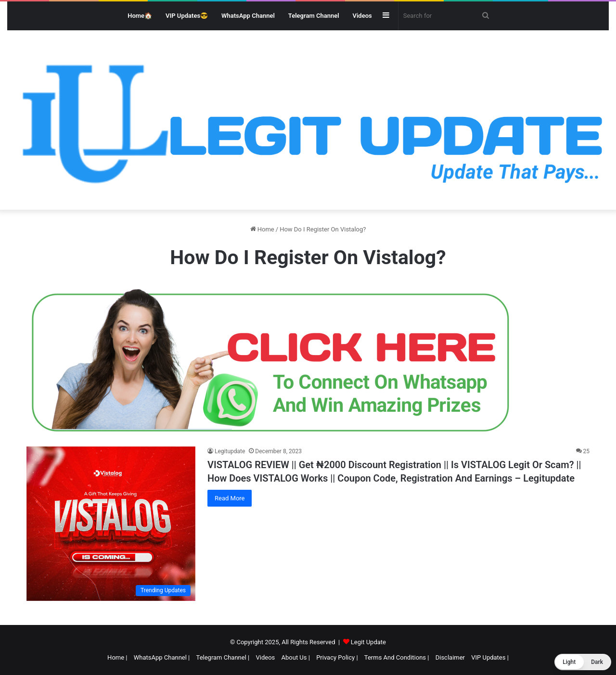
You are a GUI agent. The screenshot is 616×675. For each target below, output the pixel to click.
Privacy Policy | (337, 657)
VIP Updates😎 (187, 16)
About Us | (296, 657)
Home (262, 229)
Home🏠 (140, 16)
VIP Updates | (490, 657)
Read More (230, 498)
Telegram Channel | (223, 657)
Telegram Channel (314, 16)
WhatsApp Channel (248, 16)
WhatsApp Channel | (162, 657)
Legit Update (368, 642)
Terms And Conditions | (397, 657)
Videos (362, 16)
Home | (117, 657)
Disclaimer (450, 657)
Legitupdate (230, 451)
